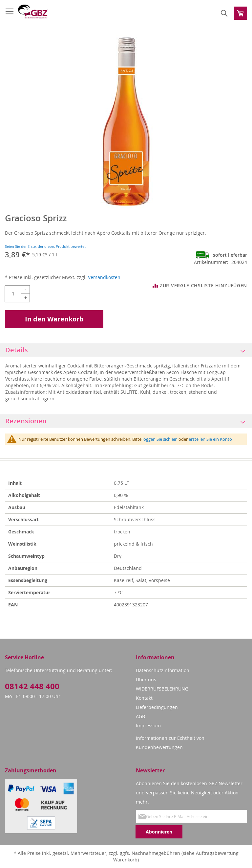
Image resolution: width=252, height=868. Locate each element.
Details (17, 350)
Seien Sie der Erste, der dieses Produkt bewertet (45, 246)
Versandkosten (104, 277)
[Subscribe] (159, 832)
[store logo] (33, 12)
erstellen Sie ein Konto (210, 439)
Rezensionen (26, 421)
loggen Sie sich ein (160, 439)
